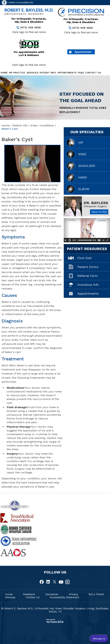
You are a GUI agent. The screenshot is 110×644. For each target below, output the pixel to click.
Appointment (83, 52)
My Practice (17, 73)
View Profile (99, 212)
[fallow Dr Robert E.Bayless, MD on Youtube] (61, 582)
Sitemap (10, 597)
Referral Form (88, 276)
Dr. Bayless (96, 203)
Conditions (47, 125)
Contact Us (93, 73)
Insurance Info (88, 285)
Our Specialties (87, 132)
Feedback (29, 594)
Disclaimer (52, 594)
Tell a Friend (96, 594)
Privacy (73, 594)
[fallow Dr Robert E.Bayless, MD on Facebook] (42, 582)
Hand (83, 177)
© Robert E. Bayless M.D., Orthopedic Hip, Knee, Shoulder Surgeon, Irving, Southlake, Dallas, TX (55, 610)
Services (32, 73)
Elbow (84, 189)
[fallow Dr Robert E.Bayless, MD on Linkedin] (48, 582)
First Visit (85, 258)
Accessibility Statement (65, 597)
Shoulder (87, 166)
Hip (81, 143)
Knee (34, 125)
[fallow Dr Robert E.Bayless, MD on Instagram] (67, 582)
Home (4, 73)
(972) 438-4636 (30, 27)
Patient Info (48, 73)
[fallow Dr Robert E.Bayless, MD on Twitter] (55, 582)
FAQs (81, 73)
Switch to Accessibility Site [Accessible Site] (20, 3)
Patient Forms (88, 267)
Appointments (67, 73)
